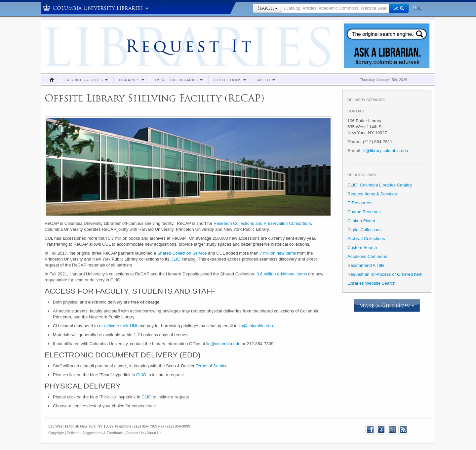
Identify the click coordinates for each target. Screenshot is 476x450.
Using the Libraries (179, 80)
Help (420, 8)
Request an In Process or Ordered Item (385, 274)
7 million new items (278, 253)
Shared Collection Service (182, 253)
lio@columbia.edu (256, 326)
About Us (154, 433)
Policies (73, 433)
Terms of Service (212, 366)
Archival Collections (366, 239)
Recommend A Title (366, 265)
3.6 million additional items (282, 274)
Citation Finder (361, 221)
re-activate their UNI (118, 326)
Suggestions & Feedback (102, 433)
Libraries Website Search (371, 283)
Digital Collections (364, 230)
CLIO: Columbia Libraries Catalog (379, 185)
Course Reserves (364, 212)
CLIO (176, 259)
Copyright (56, 433)
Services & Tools (87, 80)
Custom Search (362, 247)
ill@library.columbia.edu (385, 151)
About (266, 80)
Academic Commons (367, 256)
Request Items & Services (372, 194)
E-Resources (360, 203)
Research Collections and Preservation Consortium (262, 223)
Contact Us (135, 433)
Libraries (132, 80)
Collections (230, 80)
